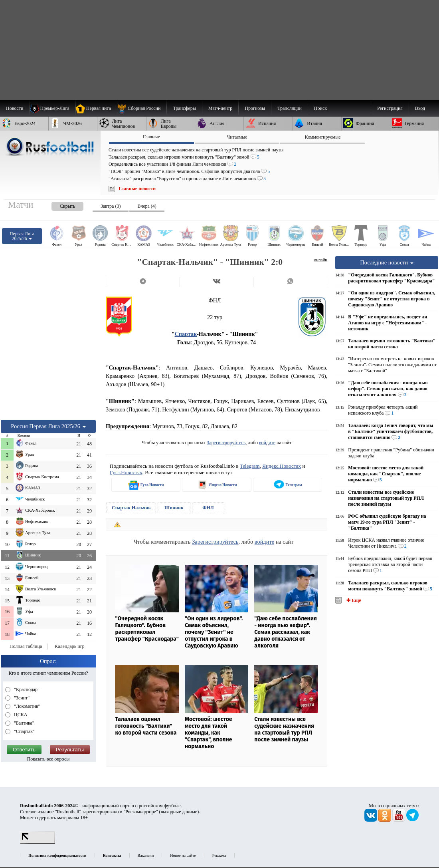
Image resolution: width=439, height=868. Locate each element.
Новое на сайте (183, 855)
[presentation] (59, 205)
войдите (267, 443)
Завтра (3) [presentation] (111, 206)
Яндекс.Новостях (282, 466)
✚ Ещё (353, 600)
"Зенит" (21, 698)
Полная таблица (26, 646)
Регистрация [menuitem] (390, 108)
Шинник (174, 508)
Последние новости (387, 262)
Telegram (250, 466)
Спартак (186, 334)
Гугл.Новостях (126, 472)
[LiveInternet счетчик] (38, 842)
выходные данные (179, 812)
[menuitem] (142, 108)
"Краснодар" (26, 689)
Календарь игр (69, 646)
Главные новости (137, 189)
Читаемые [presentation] (237, 137)
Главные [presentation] (151, 137)
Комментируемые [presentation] (323, 137)
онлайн (321, 260)
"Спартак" (24, 731)
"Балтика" (24, 723)
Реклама (219, 855)
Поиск (320, 108)
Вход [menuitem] (420, 108)
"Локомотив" (26, 706)
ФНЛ (208, 508)
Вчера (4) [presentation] (147, 206)
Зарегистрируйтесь (226, 443)
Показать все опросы (48, 759)
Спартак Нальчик (131, 508)
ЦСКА (20, 715)
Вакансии (146, 855)
